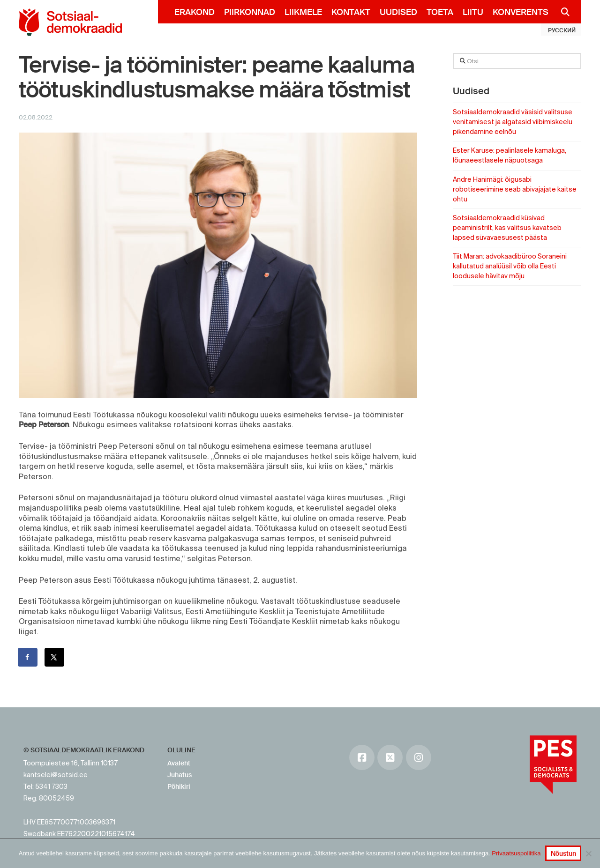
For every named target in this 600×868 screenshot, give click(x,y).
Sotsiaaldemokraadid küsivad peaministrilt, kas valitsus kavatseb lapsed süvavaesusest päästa (507, 228)
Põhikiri (179, 786)
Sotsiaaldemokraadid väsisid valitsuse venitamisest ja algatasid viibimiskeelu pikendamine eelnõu (513, 122)
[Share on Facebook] (28, 657)
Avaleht (179, 763)
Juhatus (180, 775)
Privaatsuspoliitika (516, 853)
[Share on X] (55, 657)
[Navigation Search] (561, 12)
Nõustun (563, 853)
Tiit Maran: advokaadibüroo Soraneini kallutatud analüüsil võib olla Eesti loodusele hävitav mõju (510, 266)
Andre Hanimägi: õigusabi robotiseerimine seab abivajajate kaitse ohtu (515, 189)
